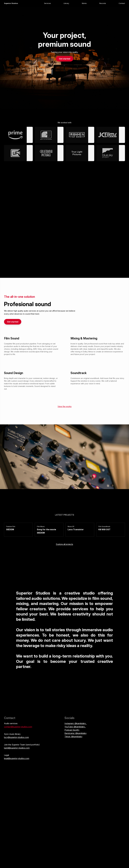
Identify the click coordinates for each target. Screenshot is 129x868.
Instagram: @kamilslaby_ (76, 723)
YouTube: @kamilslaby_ (75, 727)
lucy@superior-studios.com (16, 737)
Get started (65, 59)
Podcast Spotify (72, 730)
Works (84, 3)
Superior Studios (11, 3)
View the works (65, 406)
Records (103, 3)
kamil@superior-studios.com (17, 748)
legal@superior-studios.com (17, 758)
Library (66, 3)
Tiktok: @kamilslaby (73, 737)
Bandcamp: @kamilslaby (76, 733)
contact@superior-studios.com (18, 727)
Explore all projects (64, 544)
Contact (122, 3)
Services (47, 3)
